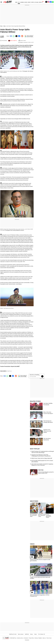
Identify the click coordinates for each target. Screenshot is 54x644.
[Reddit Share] (22, 36)
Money (31, 634)
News (5, 26)
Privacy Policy (31, 638)
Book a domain (21, 634)
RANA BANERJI (2, 37)
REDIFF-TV (41, 2)
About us (44, 638)
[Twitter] (46, 2)
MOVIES (26, 2)
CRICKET (29, 2)
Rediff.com (14, 638)
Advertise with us (20, 638)
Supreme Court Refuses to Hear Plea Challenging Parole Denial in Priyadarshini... (41, 455)
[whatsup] (53, 2)
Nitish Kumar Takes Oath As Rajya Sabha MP (42, 458)
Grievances (27, 640)
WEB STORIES (34, 501)
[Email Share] (11, 36)
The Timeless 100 (41, 634)
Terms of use (49, 638)
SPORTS (33, 2)
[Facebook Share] (19, 36)
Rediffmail (27, 634)
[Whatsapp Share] (13, 36)
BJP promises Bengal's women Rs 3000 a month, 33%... (46, 473)
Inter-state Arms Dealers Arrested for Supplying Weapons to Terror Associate (42, 465)
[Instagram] (48, 2)
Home (1, 26)
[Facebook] (51, 2)
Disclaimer (26, 638)
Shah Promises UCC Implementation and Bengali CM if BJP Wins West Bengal (43, 452)
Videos (35, 634)
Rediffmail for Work (13, 634)
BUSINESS (22, 2)
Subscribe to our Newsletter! (34, 375)
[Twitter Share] (16, 36)
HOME (16, 2)
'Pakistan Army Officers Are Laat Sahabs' (47, 431)
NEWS (19, 2)
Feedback (40, 638)
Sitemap (36, 638)
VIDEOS (32, 544)
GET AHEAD (37, 2)
